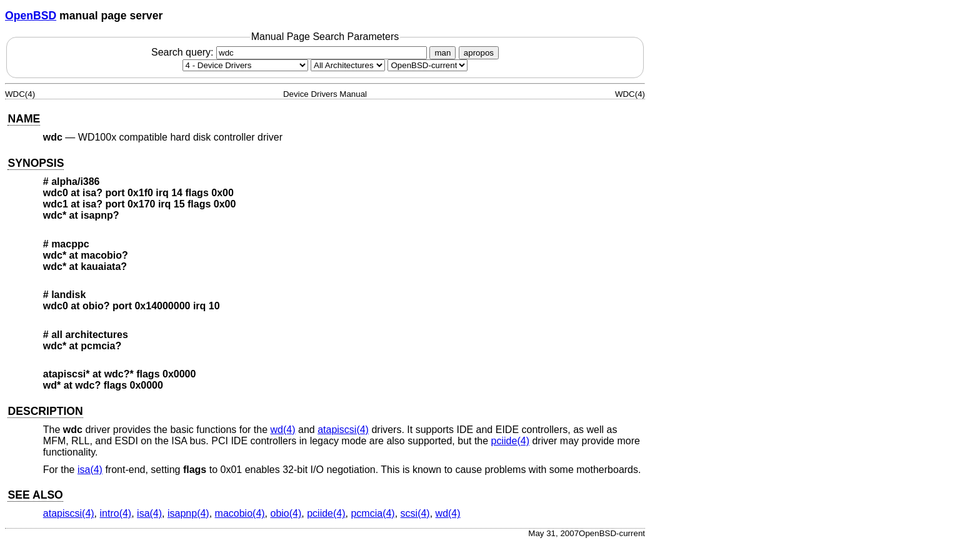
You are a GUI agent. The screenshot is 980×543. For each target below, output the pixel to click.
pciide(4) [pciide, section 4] (510, 441)
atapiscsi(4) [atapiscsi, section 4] (343, 430)
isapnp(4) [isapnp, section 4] (188, 513)
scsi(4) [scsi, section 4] (415, 513)
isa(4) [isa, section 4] (90, 470)
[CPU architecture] (348, 65)
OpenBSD (31, 16)
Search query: (291, 52)
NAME (24, 119)
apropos (479, 53)
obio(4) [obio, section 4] (286, 513)
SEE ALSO (35, 495)
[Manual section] (245, 65)
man (442, 53)
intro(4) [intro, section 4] (116, 513)
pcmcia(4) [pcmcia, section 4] (372, 513)
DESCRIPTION (45, 411)
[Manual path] (427, 65)
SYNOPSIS (36, 163)
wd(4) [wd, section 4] (283, 430)
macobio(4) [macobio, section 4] (240, 513)
